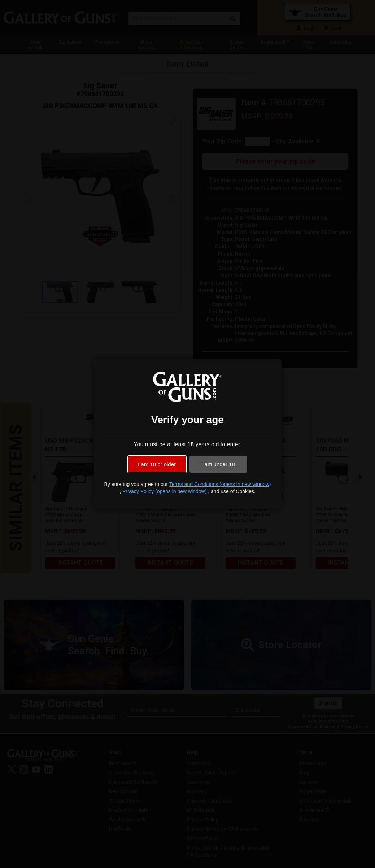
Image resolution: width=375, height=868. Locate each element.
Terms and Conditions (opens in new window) (220, 484)
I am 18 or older (157, 464)
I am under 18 (218, 464)
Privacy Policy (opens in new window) (165, 491)
